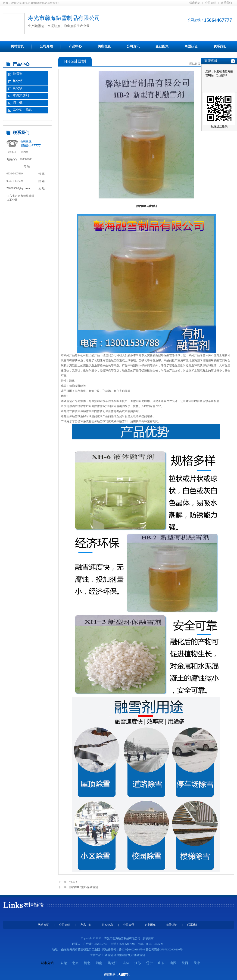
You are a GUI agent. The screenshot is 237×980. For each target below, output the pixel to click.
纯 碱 (18, 102)
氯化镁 (18, 88)
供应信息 (195, 3)
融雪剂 (18, 74)
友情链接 (34, 905)
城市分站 (47, 963)
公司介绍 (211, 3)
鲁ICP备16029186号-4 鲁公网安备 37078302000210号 (151, 950)
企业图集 (162, 46)
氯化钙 (18, 81)
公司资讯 (133, 46)
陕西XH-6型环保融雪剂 (84, 887)
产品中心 (75, 46)
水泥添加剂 (21, 95)
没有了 (74, 882)
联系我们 (226, 3)
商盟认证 (191, 46)
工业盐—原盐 (22, 110)
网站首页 (17, 46)
